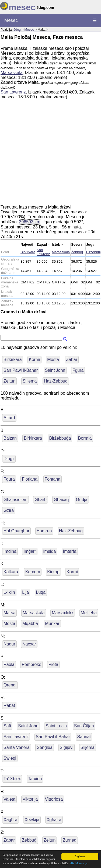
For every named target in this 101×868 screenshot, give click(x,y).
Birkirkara (28, 252)
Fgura (78, 370)
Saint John (55, 370)
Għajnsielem (15, 500)
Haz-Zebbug (56, 381)
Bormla (85, 438)
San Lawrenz (13, 92)
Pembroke (31, 664)
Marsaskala (12, 73)
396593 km (29, 222)
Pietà (53, 664)
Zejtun (9, 381)
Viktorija (30, 799)
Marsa (9, 613)
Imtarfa (70, 551)
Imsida (49, 551)
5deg (17, 30)
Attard (9, 418)
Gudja (82, 500)
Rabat (9, 705)
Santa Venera (17, 747)
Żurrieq (70, 840)
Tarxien (35, 779)
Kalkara (11, 572)
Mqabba (30, 624)
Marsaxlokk (63, 613)
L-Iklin (9, 592)
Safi (7, 726)
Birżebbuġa (60, 438)
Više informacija (79, 864)
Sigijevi (67, 747)
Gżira (9, 510)
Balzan (10, 438)
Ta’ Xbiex (12, 779)
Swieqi (10, 758)
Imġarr (30, 551)
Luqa (41, 592)
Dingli (9, 459)
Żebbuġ (77, 252)
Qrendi (10, 685)
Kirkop (53, 572)
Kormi (34, 360)
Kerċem (33, 572)
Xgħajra (54, 820)
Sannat (84, 737)
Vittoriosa (54, 799)
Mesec (11, 20)
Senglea (45, 747)
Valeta (9, 799)
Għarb (40, 500)
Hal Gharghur (16, 531)
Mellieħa (89, 613)
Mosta (53, 360)
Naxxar (29, 644)
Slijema (30, 381)
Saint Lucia (56, 726)
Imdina (10, 551)
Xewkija (32, 820)
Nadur (9, 644)
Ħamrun (44, 531)
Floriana (30, 479)
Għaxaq (61, 500)
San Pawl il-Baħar (21, 370)
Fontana (53, 479)
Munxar (52, 624)
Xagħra (11, 820)
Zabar (72, 360)
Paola (9, 664)
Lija (25, 592)
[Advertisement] (50, 154)
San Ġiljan (84, 726)
